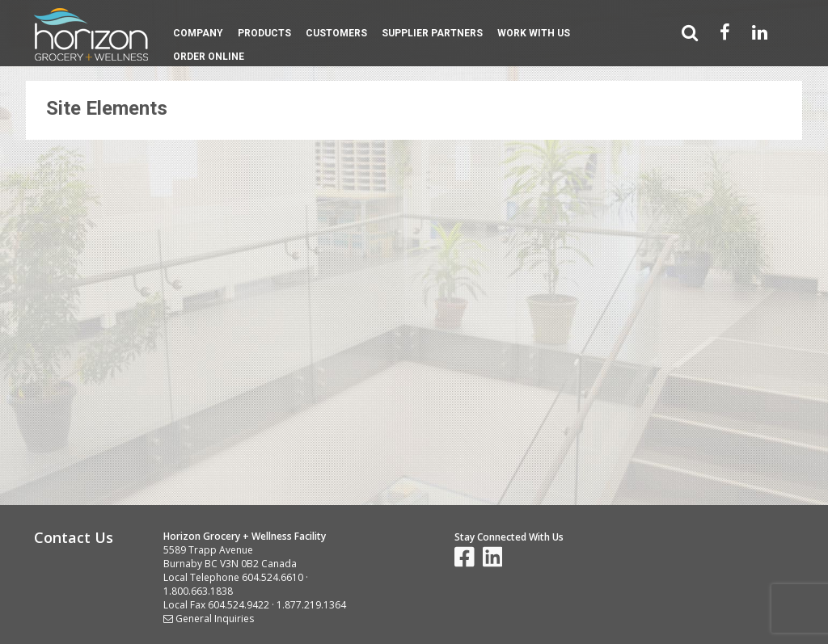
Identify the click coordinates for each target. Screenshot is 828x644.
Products (264, 33)
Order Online (209, 57)
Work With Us (534, 33)
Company (198, 33)
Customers (336, 33)
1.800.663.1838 (198, 591)
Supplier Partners (432, 33)
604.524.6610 (272, 577)
